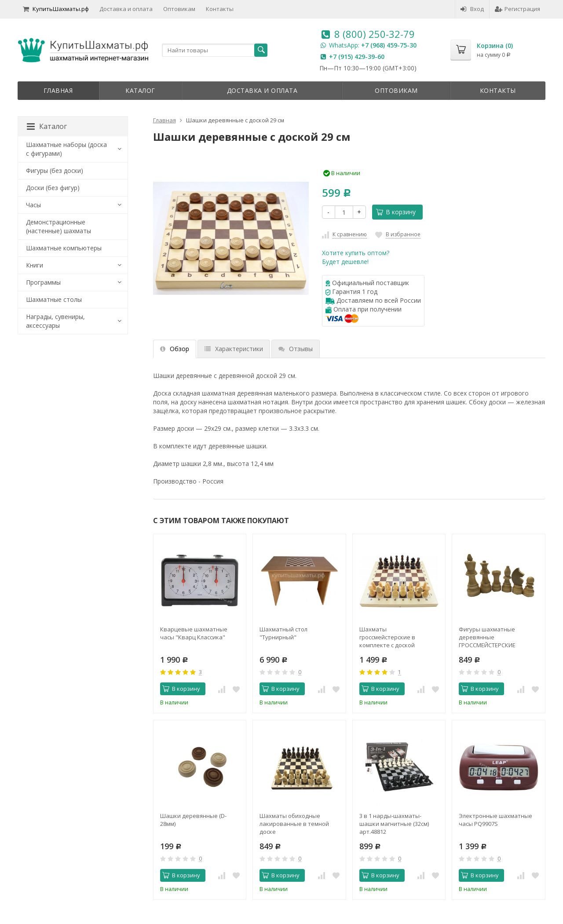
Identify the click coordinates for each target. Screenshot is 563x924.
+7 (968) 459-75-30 (389, 45)
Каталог (140, 90)
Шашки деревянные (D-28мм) (193, 820)
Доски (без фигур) (53, 188)
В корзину (396, 212)
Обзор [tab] (175, 349)
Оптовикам (179, 9)
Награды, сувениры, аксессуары (55, 321)
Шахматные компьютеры (64, 248)
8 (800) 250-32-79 (375, 34)
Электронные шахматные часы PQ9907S (495, 820)
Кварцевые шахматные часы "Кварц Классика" (194, 633)
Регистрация (517, 9)
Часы (33, 205)
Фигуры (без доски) (55, 170)
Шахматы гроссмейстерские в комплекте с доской (387, 637)
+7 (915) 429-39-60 (357, 57)
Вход (472, 9)
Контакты (220, 9)
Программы (43, 282)
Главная (58, 90)
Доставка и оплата (126, 9)
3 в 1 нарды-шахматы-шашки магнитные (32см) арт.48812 (394, 824)
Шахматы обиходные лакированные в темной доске (294, 824)
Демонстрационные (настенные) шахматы (58, 226)
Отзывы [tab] (296, 349)
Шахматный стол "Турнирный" (283, 633)
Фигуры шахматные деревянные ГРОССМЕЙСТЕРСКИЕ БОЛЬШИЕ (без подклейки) (496, 637)
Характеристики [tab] (234, 349)
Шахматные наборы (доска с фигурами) (66, 149)
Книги (35, 265)
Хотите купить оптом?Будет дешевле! (356, 257)
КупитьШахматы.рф (56, 9)
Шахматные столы (54, 299)
